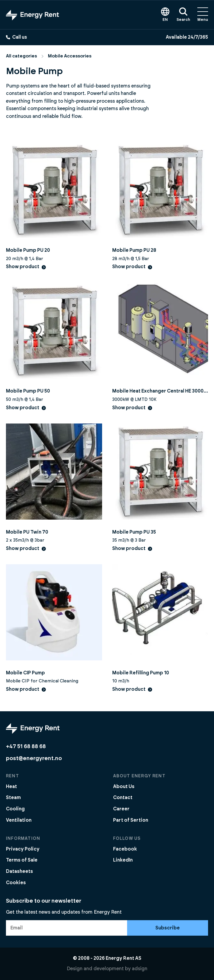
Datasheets (19, 871)
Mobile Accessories (70, 56)
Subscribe (168, 928)
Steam (13, 798)
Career (121, 809)
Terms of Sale (22, 860)
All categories (21, 56)
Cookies (16, 883)
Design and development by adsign (107, 969)
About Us (124, 787)
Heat (11, 787)
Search (183, 15)
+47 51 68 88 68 (26, 747)
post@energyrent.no (34, 758)
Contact (123, 798)
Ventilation (19, 820)
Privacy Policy (23, 849)
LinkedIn (123, 860)
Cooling (15, 809)
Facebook (125, 849)
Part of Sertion (131, 820)
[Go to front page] (32, 15)
